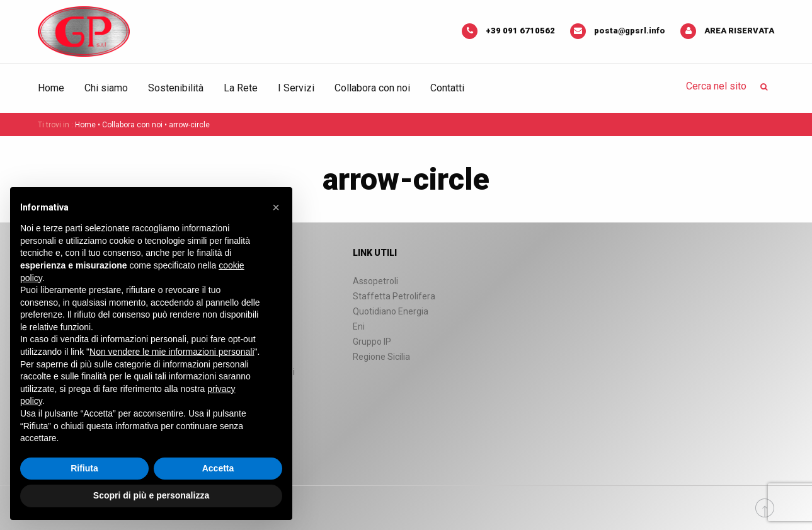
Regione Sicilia (381, 357)
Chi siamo (106, 88)
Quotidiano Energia (391, 311)
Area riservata (739, 31)
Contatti (447, 88)
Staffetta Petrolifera (394, 296)
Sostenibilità (176, 88)
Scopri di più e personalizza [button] (151, 495)
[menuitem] (56, 88)
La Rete (241, 88)
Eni (359, 326)
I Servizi (296, 88)
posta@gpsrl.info (630, 31)
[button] (276, 207)
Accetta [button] (218, 468)
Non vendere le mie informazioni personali (172, 352)
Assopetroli (375, 281)
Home (51, 88)
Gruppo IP (372, 342)
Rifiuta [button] (84, 468)
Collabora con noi (372, 88)
